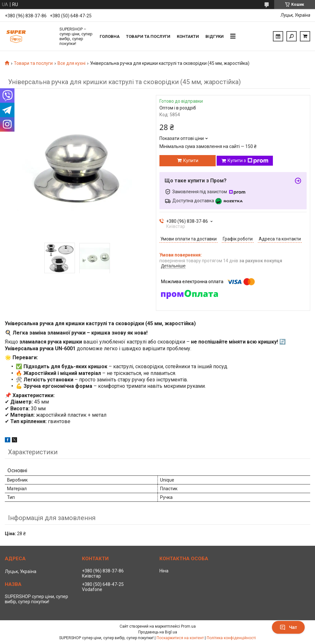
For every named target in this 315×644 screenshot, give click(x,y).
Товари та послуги (148, 36)
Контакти (188, 36)
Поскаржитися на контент (180, 638)
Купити (191, 161)
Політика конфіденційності (231, 638)
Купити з (248, 161)
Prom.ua (188, 626)
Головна (110, 36)
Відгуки (215, 36)
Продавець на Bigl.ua (158, 632)
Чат (288, 627)
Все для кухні (72, 63)
